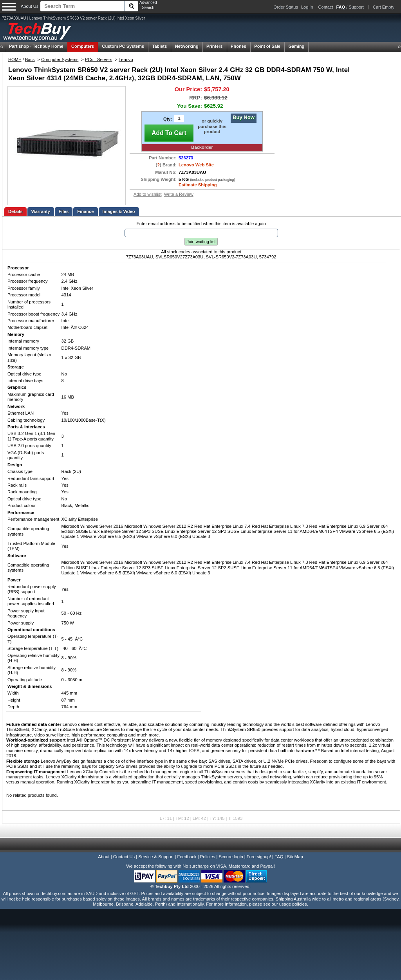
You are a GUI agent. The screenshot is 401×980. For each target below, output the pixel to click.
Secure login (231, 857)
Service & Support (156, 857)
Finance (85, 211)
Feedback (187, 857)
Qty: (168, 119)
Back (30, 60)
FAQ (279, 857)
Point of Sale (267, 46)
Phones (238, 46)
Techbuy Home (36, 46)
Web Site (205, 165)
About (104, 857)
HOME (15, 60)
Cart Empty (384, 7)
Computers (83, 46)
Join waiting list (201, 242)
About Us (30, 6)
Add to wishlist (148, 194)
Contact (326, 7)
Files (64, 211)
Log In (307, 7)
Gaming (296, 46)
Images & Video (119, 211)
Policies (208, 857)
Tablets (160, 46)
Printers (215, 46)
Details (15, 211)
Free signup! (259, 857)
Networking (187, 46)
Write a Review (179, 194)
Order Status (286, 7)
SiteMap (295, 857)
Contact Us (124, 857)
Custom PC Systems (123, 46)
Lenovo (126, 60)
